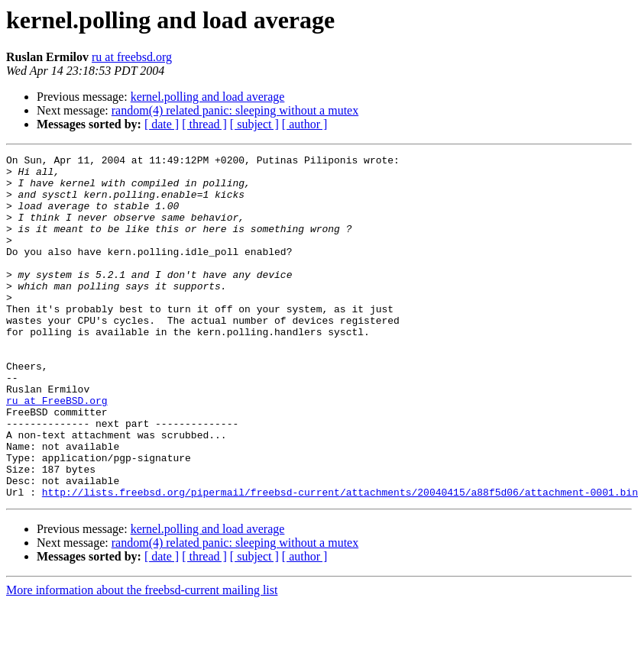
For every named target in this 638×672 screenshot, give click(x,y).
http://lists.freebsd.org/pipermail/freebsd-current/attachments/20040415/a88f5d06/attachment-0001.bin (340, 561)
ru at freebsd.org (132, 57)
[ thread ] (204, 124)
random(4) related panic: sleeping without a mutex (235, 110)
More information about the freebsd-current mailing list (142, 659)
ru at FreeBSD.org (57, 451)
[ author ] (305, 124)
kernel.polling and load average (208, 97)
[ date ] (162, 124)
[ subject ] (254, 124)
